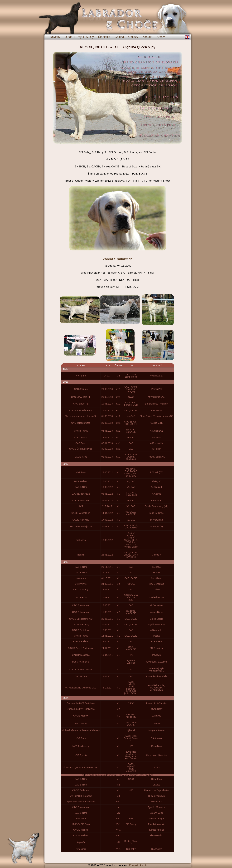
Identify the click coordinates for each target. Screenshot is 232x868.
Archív (143, 865)
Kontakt (147, 37)
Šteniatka (104, 37)
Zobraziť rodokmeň (118, 259)
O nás (68, 37)
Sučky (90, 37)
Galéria (119, 37)
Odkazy (133, 37)
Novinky (55, 37)
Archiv (161, 37)
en (188, 37)
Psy (79, 37)
